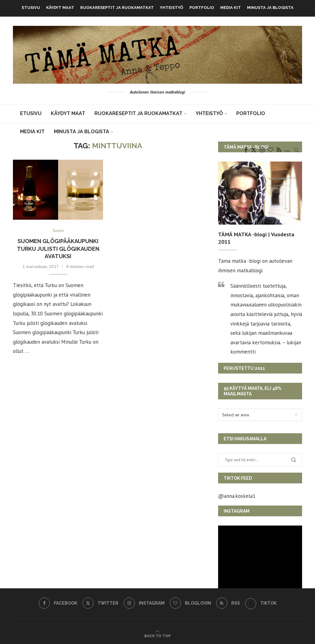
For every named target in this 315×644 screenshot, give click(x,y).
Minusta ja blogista (270, 8)
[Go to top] (157, 635)
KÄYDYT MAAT (60, 8)
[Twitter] (254, 150)
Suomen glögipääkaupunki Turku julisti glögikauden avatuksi (58, 249)
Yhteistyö (172, 8)
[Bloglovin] (271, 150)
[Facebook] (246, 150)
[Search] (297, 150)
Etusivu (31, 8)
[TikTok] (287, 150)
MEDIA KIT (231, 8)
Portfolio (202, 8)
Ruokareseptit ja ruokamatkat (117, 8)
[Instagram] (262, 150)
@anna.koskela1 (237, 496)
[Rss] (279, 150)
